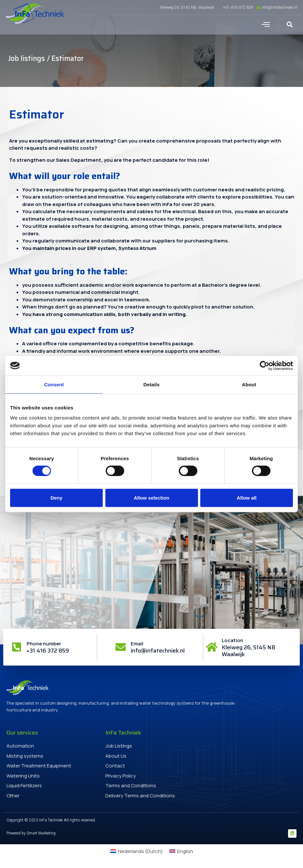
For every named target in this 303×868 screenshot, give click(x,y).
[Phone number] (17, 647)
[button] (266, 24)
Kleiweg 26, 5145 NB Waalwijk (249, 651)
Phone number (44, 644)
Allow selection (151, 497)
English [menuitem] (185, 851)
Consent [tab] (54, 384)
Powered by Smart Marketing (31, 833)
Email (137, 644)
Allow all (247, 497)
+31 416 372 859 (48, 651)
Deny (56, 497)
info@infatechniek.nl (158, 651)
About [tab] (249, 384)
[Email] (121, 647)
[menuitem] (137, 851)
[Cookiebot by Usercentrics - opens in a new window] (264, 365)
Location (232, 640)
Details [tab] (151, 384)
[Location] (212, 647)
